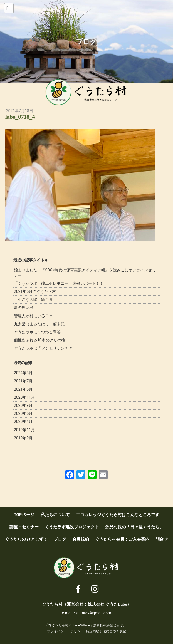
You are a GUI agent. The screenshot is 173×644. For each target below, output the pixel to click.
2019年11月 (24, 430)
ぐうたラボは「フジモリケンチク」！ (47, 348)
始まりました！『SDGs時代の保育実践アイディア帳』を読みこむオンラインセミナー (85, 273)
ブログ (60, 539)
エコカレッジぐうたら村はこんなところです (118, 515)
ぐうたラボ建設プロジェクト (72, 527)
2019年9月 (23, 438)
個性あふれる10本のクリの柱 (39, 340)
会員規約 (81, 539)
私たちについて (55, 515)
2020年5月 (23, 413)
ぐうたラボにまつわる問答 (37, 332)
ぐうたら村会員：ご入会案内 (122, 539)
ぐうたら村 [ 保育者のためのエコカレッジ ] (86, 92)
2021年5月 (23, 389)
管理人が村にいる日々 (33, 316)
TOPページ (24, 515)
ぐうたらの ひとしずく (26, 539)
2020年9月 (23, 405)
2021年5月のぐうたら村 (35, 291)
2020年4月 (23, 422)
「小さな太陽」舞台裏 (33, 299)
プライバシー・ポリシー (65, 631)
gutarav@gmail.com (94, 613)
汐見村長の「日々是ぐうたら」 (134, 527)
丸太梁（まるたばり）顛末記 (39, 324)
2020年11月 (24, 397)
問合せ (162, 539)
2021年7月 (23, 381)
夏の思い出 (24, 308)
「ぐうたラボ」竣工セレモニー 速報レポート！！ (59, 283)
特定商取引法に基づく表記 (106, 631)
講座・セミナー (24, 527)
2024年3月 (23, 373)
